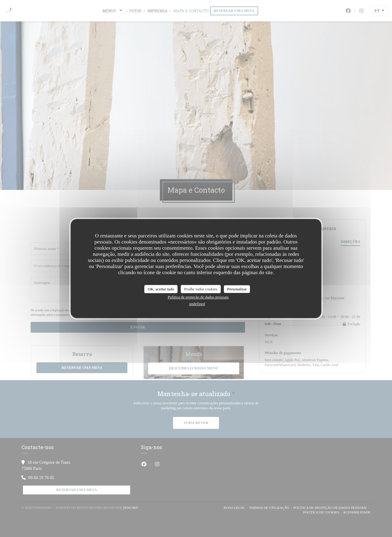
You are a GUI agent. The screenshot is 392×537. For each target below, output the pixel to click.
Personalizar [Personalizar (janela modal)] (237, 289)
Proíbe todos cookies (201, 289)
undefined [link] (197, 304)
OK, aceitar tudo (161, 289)
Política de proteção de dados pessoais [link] (198, 297)
